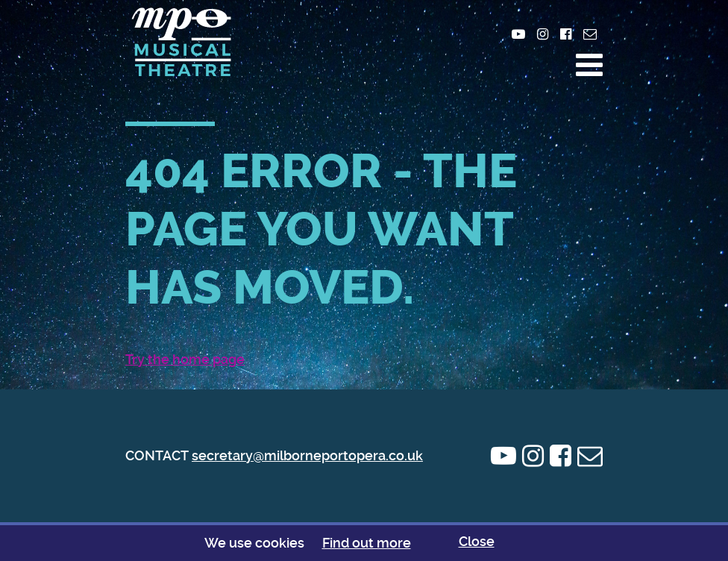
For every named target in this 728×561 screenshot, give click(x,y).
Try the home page (185, 359)
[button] (589, 65)
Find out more (367, 543)
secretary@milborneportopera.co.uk (307, 455)
